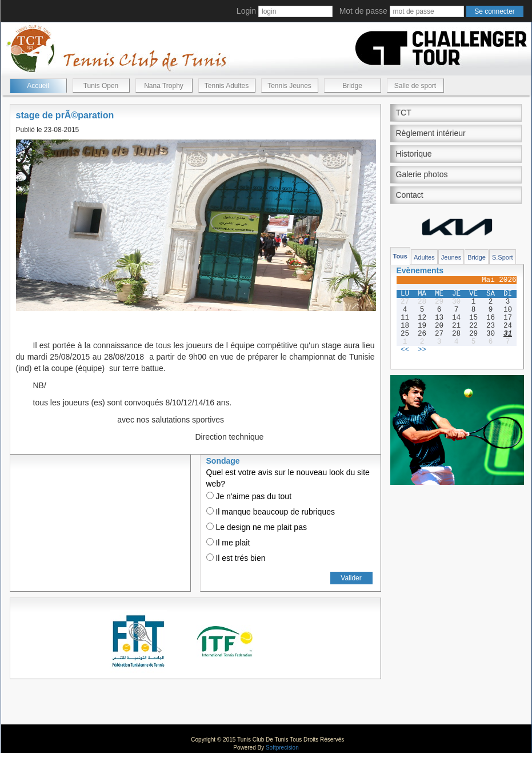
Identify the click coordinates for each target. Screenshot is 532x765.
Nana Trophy (164, 86)
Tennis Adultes (227, 86)
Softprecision (282, 748)
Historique (414, 154)
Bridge (352, 86)
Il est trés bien (236, 558)
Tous (400, 256)
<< (405, 350)
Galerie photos (422, 174)
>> (422, 350)
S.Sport (503, 257)
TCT (404, 113)
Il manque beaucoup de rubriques (271, 512)
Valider (351, 578)
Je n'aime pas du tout (249, 496)
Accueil (38, 86)
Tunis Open (101, 86)
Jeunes (451, 257)
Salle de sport (415, 86)
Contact (410, 195)
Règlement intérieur (431, 133)
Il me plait (228, 543)
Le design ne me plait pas (257, 527)
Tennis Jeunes (289, 86)
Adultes (424, 257)
